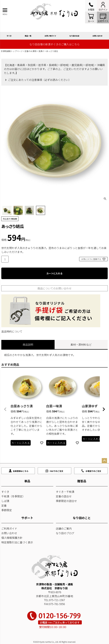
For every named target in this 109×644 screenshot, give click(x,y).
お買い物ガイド (50, 36)
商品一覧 (28, 36)
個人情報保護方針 (12, 538)
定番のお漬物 (31, 51)
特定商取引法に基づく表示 (17, 542)
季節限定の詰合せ (66, 501)
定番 (4, 505)
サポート (27, 518)
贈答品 (82, 481)
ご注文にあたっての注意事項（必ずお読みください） (39, 80)
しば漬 (5, 501)
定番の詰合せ (64, 496)
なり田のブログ (65, 533)
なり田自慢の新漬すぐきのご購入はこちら (54, 44)
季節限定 (7, 510)
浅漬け (41, 51)
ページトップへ (104, 461)
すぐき (9, 36)
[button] (5, 409)
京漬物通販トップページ (12, 51)
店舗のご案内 (64, 528)
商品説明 (28, 345)
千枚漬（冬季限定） (13, 496)
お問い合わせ (9, 533)
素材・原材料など (81, 345)
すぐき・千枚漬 (65, 492)
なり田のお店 (74, 36)
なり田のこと (82, 518)
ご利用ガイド (9, 528)
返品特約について (12, 331)
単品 (27, 481)
